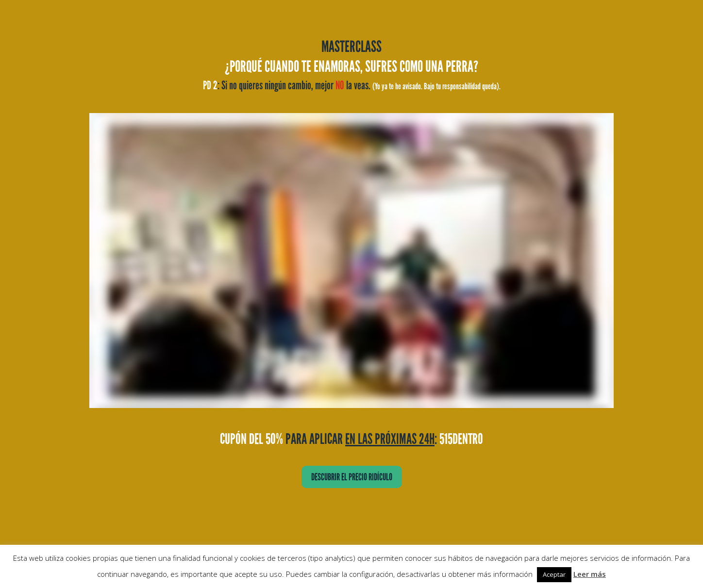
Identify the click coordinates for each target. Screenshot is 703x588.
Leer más (590, 574)
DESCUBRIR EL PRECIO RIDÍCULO (352, 477)
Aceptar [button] (554, 574)
